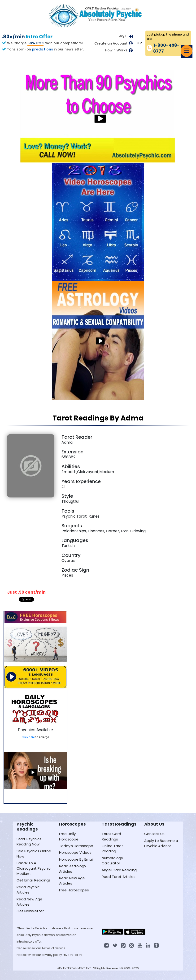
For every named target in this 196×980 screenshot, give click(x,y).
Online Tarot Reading (112, 848)
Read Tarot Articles (119, 877)
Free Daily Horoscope (69, 836)
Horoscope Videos (75, 852)
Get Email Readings (34, 880)
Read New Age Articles (29, 902)
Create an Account (111, 43)
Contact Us (154, 834)
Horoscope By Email (76, 859)
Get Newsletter (30, 911)
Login (123, 36)
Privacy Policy (72, 955)
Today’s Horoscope (76, 846)
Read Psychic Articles (28, 890)
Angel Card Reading (119, 870)
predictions (42, 49)
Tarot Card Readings (111, 836)
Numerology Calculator (112, 860)
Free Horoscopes (74, 890)
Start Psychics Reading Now (29, 842)
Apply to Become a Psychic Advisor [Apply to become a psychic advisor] (161, 843)
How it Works (116, 50)
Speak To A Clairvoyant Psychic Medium (34, 868)
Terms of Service (53, 948)
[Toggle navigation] (187, 51)
